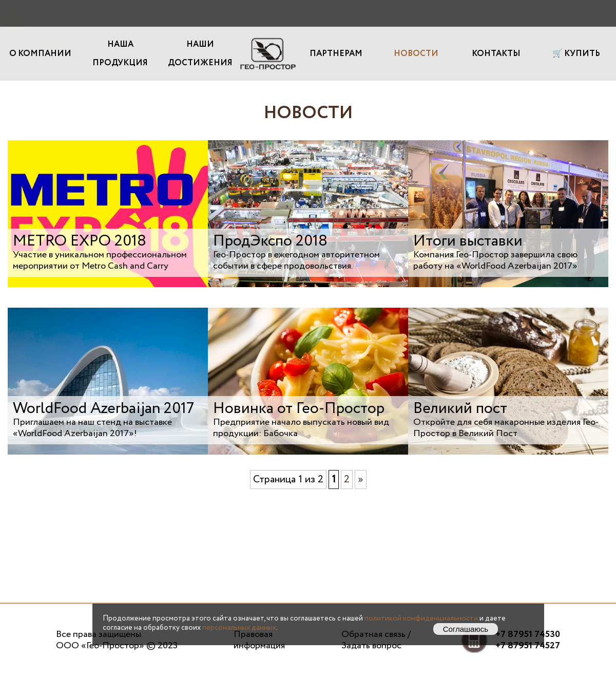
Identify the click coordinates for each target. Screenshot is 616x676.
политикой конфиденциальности (421, 618)
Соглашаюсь (466, 629)
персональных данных (239, 628)
